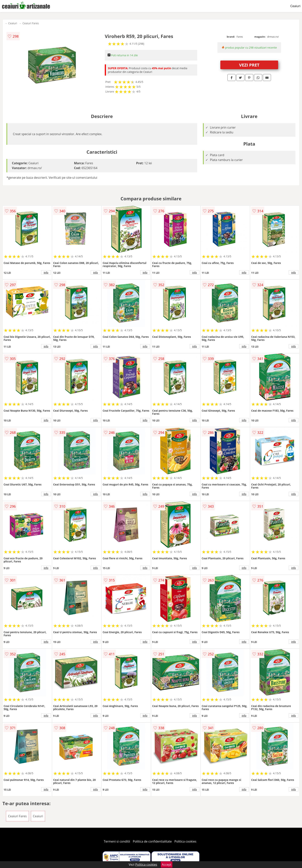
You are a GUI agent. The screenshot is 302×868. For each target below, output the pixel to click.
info (46, 272)
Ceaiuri (295, 6)
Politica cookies (185, 841)
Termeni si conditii (117, 841)
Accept (167, 865)
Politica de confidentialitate (152, 841)
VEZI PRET (249, 65)
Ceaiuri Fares (31, 23)
